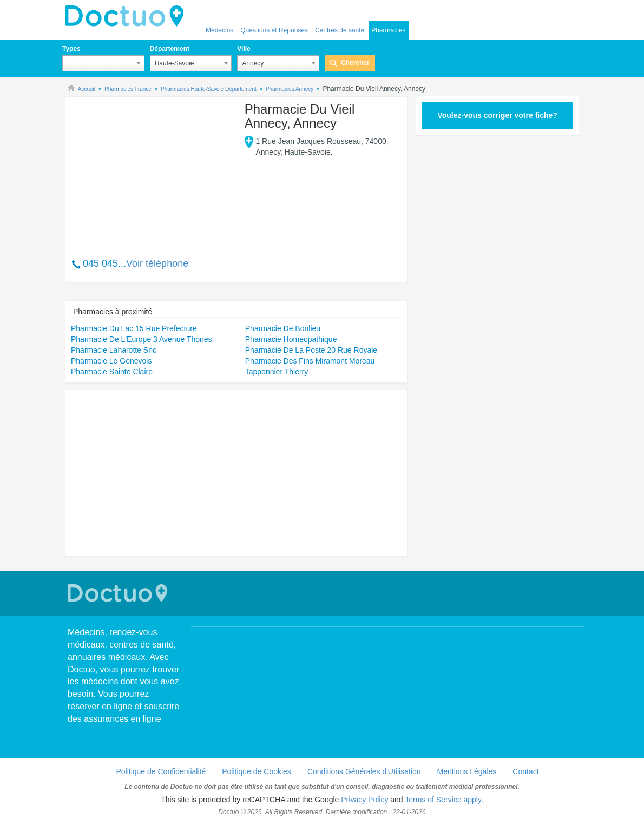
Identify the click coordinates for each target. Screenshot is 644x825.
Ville (244, 49)
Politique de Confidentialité (161, 771)
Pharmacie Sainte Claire (112, 372)
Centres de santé (340, 30)
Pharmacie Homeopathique (291, 339)
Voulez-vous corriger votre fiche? (497, 115)
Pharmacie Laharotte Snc (114, 350)
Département (170, 49)
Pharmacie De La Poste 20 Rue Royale (311, 350)
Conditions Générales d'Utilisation (364, 771)
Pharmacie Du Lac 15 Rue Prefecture (134, 328)
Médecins (219, 30)
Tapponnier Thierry (277, 372)
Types (71, 49)
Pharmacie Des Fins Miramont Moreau (310, 361)
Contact (525, 771)
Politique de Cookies (257, 771)
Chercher (355, 63)
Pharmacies (388, 30)
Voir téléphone (157, 263)
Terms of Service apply (443, 800)
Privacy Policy (364, 800)
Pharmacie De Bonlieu (283, 328)
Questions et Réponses (274, 30)
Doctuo (127, 16)
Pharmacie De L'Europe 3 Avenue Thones (142, 339)
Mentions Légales (467, 771)
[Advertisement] (154, 171)
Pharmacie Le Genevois (111, 361)
